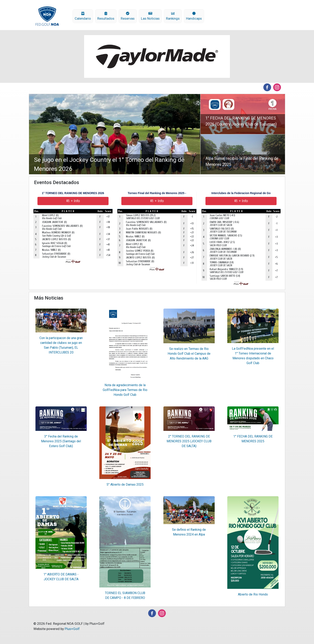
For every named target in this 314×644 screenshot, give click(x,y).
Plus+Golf (72, 629)
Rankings (173, 16)
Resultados (106, 16)
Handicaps (194, 16)
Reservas (128, 16)
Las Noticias (150, 16)
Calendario (83, 16)
